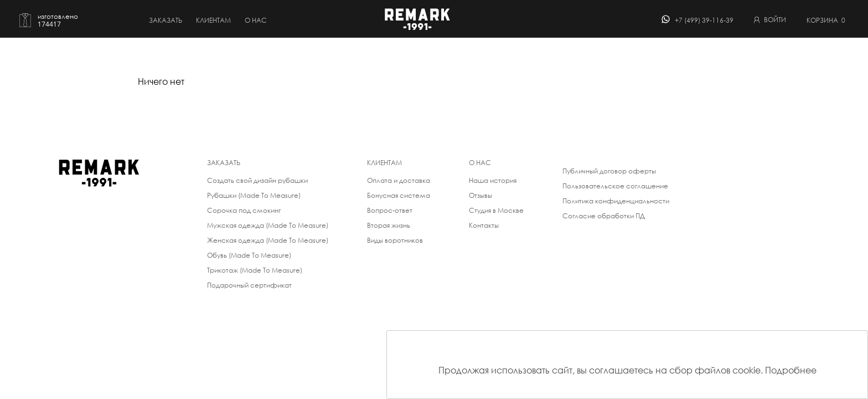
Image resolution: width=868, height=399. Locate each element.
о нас (256, 20)
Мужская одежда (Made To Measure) (268, 225)
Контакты (484, 225)
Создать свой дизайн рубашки (257, 180)
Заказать (166, 20)
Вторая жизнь (389, 225)
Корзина (826, 20)
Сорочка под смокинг (244, 210)
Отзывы (480, 195)
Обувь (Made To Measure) (249, 255)
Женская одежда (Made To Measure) (268, 240)
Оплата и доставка (399, 180)
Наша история (493, 180)
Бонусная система (399, 195)
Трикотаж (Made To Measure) (255, 270)
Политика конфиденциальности (616, 201)
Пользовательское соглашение (615, 186)
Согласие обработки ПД (604, 216)
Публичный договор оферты (609, 171)
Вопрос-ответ (390, 210)
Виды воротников (395, 240)
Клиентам (213, 20)
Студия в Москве (496, 210)
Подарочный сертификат (249, 285)
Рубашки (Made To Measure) (254, 195)
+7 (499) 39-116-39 (704, 20)
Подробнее (791, 370)
